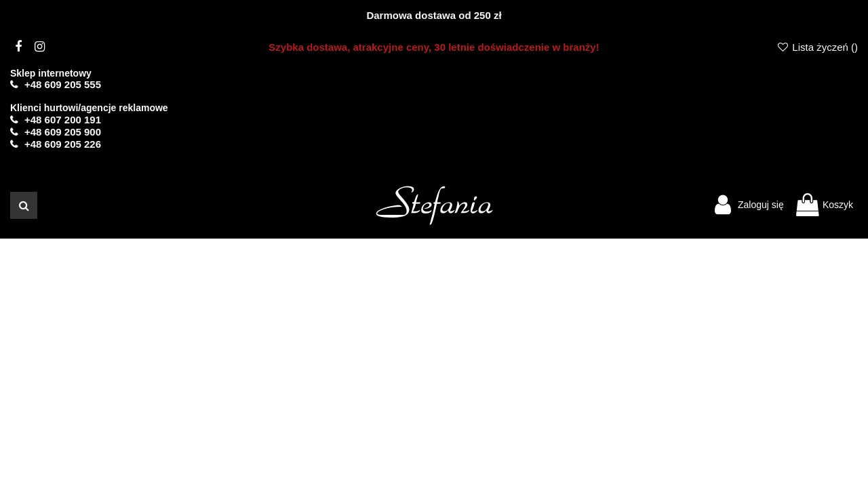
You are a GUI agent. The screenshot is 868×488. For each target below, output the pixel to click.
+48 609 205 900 (63, 132)
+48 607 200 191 (63, 120)
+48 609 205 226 (63, 144)
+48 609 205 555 (63, 84)
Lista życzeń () (817, 47)
